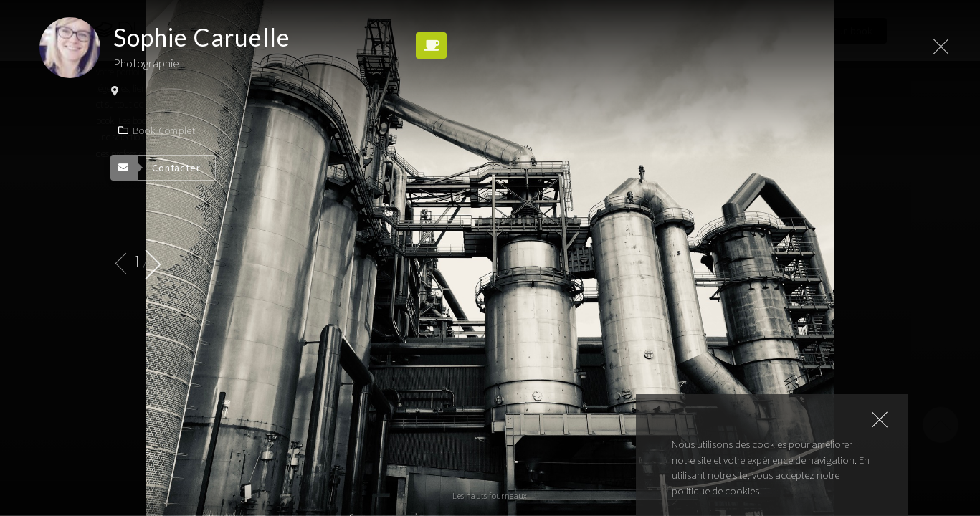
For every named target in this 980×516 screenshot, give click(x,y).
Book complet (157, 130)
